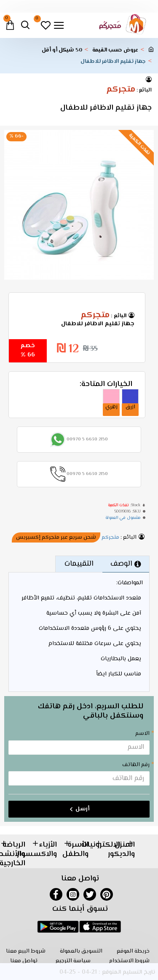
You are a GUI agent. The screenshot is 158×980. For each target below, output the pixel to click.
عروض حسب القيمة (115, 50)
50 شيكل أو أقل (62, 50)
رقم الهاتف (136, 765)
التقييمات (79, 564)
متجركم (121, 90)
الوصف (121, 564)
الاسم (142, 734)
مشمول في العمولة (123, 518)
